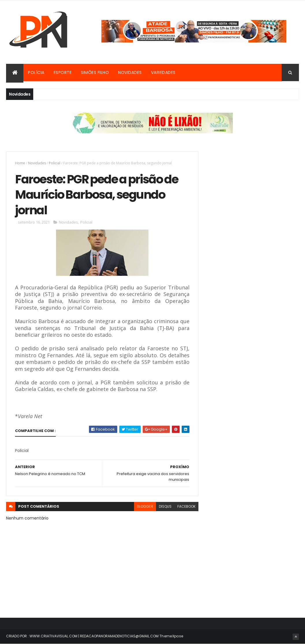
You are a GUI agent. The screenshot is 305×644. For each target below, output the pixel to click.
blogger (145, 506)
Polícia (36, 72)
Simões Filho (95, 72)
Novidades (130, 72)
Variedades (163, 72)
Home (20, 163)
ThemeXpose (171, 636)
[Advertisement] (254, 187)
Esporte (63, 72)
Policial (55, 163)
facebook (186, 506)
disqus (165, 506)
